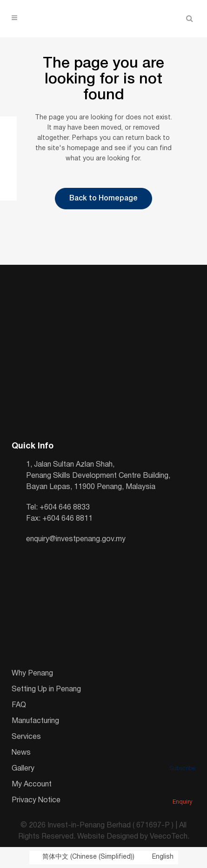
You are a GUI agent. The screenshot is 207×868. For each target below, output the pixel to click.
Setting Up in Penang (46, 689)
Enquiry (182, 789)
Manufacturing (35, 721)
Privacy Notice (36, 800)
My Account (32, 785)
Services (26, 737)
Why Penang (32, 674)
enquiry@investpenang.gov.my (76, 539)
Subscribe (182, 756)
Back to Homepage (103, 199)
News (21, 753)
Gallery (23, 769)
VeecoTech (169, 837)
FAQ (19, 705)
